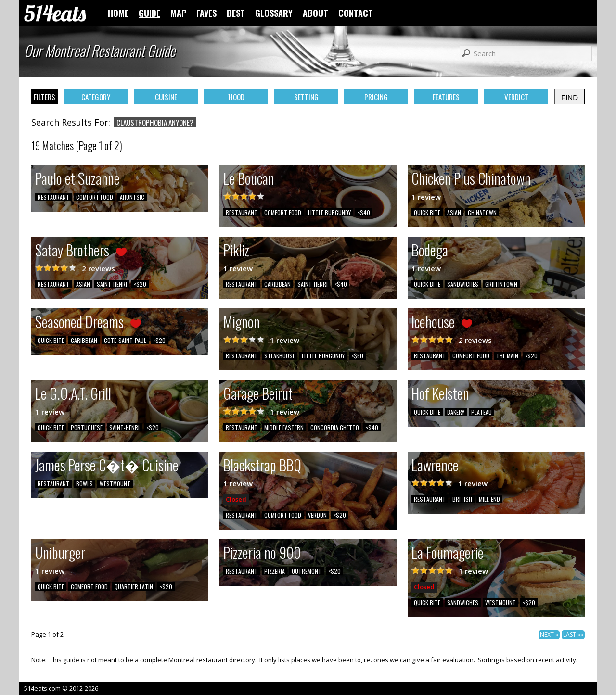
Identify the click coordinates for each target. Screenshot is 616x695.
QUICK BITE (427, 212)
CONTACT (356, 13)
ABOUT (315, 13)
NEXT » (549, 635)
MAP (178, 13)
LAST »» (573, 635)
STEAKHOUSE (280, 356)
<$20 (140, 284)
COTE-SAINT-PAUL (125, 340)
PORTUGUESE (87, 427)
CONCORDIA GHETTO (335, 427)
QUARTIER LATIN (134, 587)
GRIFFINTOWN (501, 284)
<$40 (364, 212)
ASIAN (454, 212)
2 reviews (98, 268)
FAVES (206, 13)
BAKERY (456, 412)
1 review (426, 197)
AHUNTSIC (132, 197)
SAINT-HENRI (112, 284)
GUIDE (149, 13)
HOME (118, 13)
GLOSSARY (274, 13)
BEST (236, 13)
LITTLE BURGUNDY (329, 212)
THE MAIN (507, 356)
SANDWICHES (463, 284)
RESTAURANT (53, 197)
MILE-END (489, 499)
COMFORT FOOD (95, 197)
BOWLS (84, 484)
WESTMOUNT (115, 484)
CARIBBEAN (277, 284)
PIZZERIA (275, 571)
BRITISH (462, 499)
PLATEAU (481, 412)
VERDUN (317, 515)
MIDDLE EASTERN (284, 427)
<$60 (357, 356)
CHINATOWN (482, 212)
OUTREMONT (307, 571)
